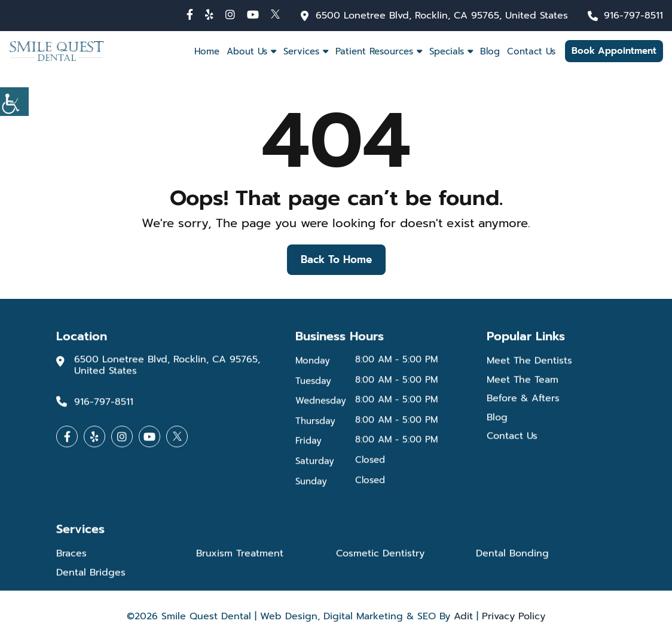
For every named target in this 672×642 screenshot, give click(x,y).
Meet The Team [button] (523, 382)
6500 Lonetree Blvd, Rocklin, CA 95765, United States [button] (442, 16)
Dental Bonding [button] (512, 556)
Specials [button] (447, 51)
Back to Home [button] (336, 259)
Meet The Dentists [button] (529, 363)
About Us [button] (247, 51)
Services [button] (301, 51)
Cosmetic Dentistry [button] (380, 556)
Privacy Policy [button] (514, 616)
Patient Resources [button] (374, 51)
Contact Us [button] (531, 51)
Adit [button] (463, 616)
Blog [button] (490, 51)
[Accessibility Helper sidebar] (14, 102)
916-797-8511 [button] (633, 16)
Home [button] (207, 51)
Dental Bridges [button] (91, 575)
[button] (190, 15)
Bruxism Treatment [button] (240, 556)
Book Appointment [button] (614, 51)
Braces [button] (71, 556)
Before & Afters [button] (523, 400)
